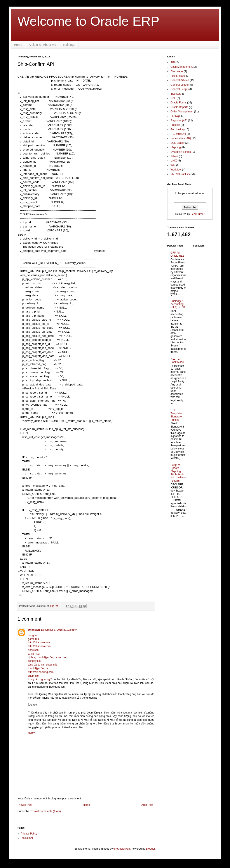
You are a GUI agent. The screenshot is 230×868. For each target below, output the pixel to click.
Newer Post (25, 805)
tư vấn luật (34, 654)
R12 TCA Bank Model (177, 360)
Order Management (182, 112)
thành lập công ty (38, 668)
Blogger (151, 849)
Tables (174, 156)
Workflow (176, 170)
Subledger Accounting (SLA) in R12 (178, 304)
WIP (173, 165)
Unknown (34, 630)
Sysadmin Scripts (181, 152)
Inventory (176, 94)
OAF (173, 98)
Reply (31, 733)
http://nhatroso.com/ (40, 646)
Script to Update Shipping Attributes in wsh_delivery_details (178, 473)
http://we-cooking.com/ (41, 672)
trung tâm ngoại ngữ (40, 679)
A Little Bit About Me (42, 45)
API (173, 62)
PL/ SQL (175, 116)
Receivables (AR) (181, 138)
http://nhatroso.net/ (39, 643)
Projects (175, 125)
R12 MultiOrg (178, 134)
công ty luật (35, 661)
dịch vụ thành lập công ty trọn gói (47, 657)
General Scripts (180, 89)
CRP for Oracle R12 (177, 254)
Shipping (176, 147)
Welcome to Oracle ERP (88, 21)
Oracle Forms (179, 103)
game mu (33, 639)
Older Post (147, 805)
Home (18, 45)
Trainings (69, 45)
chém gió (33, 676)
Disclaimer (27, 838)
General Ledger (180, 85)
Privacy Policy (29, 834)
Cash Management (182, 67)
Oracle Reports (179, 107)
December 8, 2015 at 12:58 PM (59, 630)
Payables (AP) (179, 121)
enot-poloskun (122, 849)
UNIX (174, 161)
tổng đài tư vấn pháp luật (42, 665)
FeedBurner (198, 214)
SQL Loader (178, 143)
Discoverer (177, 71)
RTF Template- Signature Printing (176, 415)
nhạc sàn (33, 650)
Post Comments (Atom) (47, 811)
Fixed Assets (178, 76)
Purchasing (177, 130)
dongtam (33, 635)
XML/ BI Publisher (181, 174)
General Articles (180, 80)
